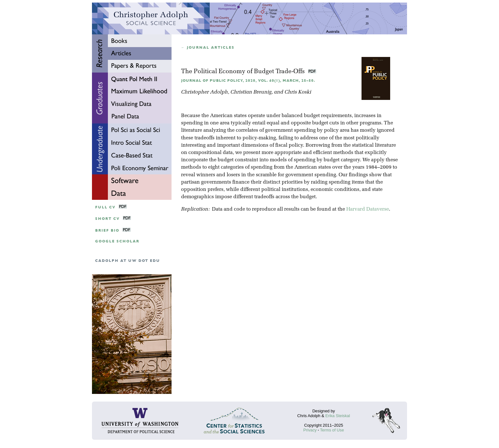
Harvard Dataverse (368, 209)
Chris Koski (298, 92)
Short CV (107, 219)
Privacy (310, 430)
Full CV (105, 207)
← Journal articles (208, 48)
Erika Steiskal (338, 416)
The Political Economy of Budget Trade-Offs (244, 72)
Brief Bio (107, 231)
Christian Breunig (251, 92)
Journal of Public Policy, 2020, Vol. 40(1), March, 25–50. (248, 81)
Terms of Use (332, 430)
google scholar (117, 241)
